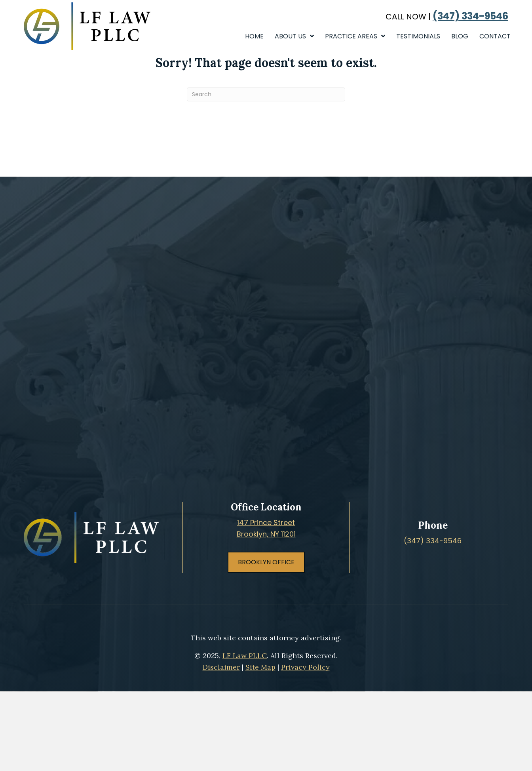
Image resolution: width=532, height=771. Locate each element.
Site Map (260, 667)
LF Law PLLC (245, 656)
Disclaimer (221, 667)
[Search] (266, 94)
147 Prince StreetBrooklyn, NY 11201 (266, 528)
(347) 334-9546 (470, 16)
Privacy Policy (305, 667)
